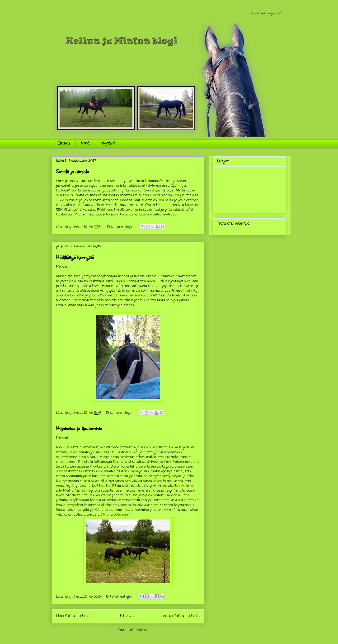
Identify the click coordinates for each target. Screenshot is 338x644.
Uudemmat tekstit (74, 616)
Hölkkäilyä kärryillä (75, 257)
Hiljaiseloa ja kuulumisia (79, 428)
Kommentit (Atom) (132, 630)
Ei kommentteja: (120, 227)
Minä (85, 144)
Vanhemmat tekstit (181, 616)
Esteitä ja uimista (72, 171)
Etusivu (64, 144)
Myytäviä (108, 144)
